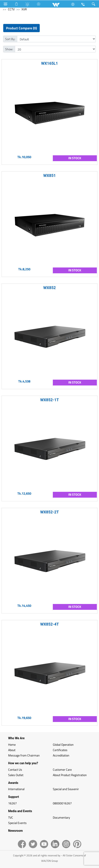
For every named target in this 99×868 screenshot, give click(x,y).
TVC (11, 817)
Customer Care (62, 770)
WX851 (49, 175)
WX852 (49, 288)
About (12, 750)
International (16, 789)
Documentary (61, 817)
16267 (12, 803)
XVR (24, 9)
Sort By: (10, 39)
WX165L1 (49, 63)
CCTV (11, 9)
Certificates (60, 750)
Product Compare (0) (21, 28)
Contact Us (15, 770)
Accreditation (61, 755)
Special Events (17, 823)
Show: (9, 49)
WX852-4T (49, 624)
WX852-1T (49, 400)
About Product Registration (70, 775)
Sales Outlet (16, 775)
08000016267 (62, 803)
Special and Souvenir (66, 789)
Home (12, 745)
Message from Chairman (24, 755)
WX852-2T (49, 512)
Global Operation (63, 745)
